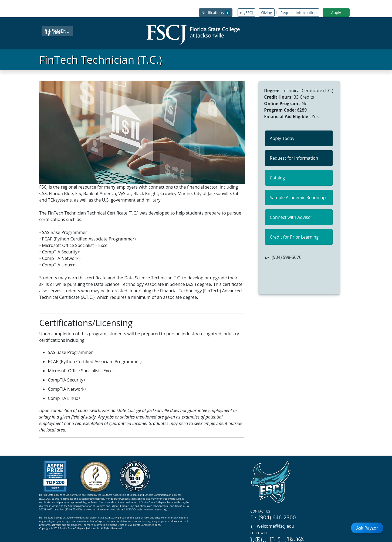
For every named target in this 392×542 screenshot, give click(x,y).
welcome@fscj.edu (273, 526)
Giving (266, 13)
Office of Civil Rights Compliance (136, 525)
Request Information (299, 13)
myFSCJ (246, 13)
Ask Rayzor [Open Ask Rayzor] (367, 528)
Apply (336, 13)
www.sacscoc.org (157, 509)
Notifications (217, 12)
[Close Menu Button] (57, 31)
